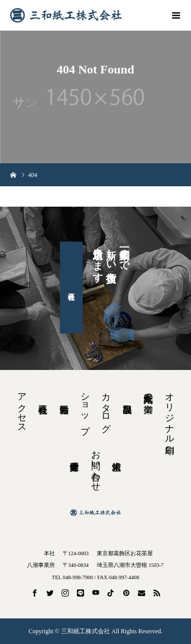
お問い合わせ (96, 465)
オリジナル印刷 (170, 413)
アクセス (22, 408)
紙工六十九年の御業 (148, 393)
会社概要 (72, 288)
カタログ (106, 407)
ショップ (85, 408)
